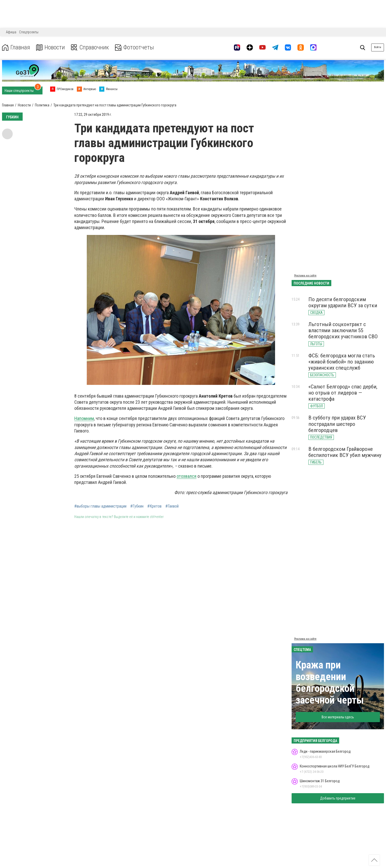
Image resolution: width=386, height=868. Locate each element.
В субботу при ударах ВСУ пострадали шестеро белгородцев (337, 424)
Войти (378, 47)
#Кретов (154, 506)
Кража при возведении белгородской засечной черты (330, 683)
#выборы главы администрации (100, 506)
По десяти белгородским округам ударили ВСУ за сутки (343, 302)
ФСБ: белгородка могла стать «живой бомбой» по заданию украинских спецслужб (342, 362)
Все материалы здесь (338, 717)
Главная (16, 47)
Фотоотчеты (134, 47)
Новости (51, 47)
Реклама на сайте (305, 276)
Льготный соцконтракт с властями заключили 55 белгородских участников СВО (343, 330)
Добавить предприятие (338, 798)
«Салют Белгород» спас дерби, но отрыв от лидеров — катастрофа (343, 393)
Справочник (90, 47)
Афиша (11, 32)
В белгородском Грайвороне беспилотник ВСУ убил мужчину (345, 452)
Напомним (84, 418)
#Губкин (137, 506)
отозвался (187, 476)
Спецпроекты (29, 32)
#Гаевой (172, 506)
